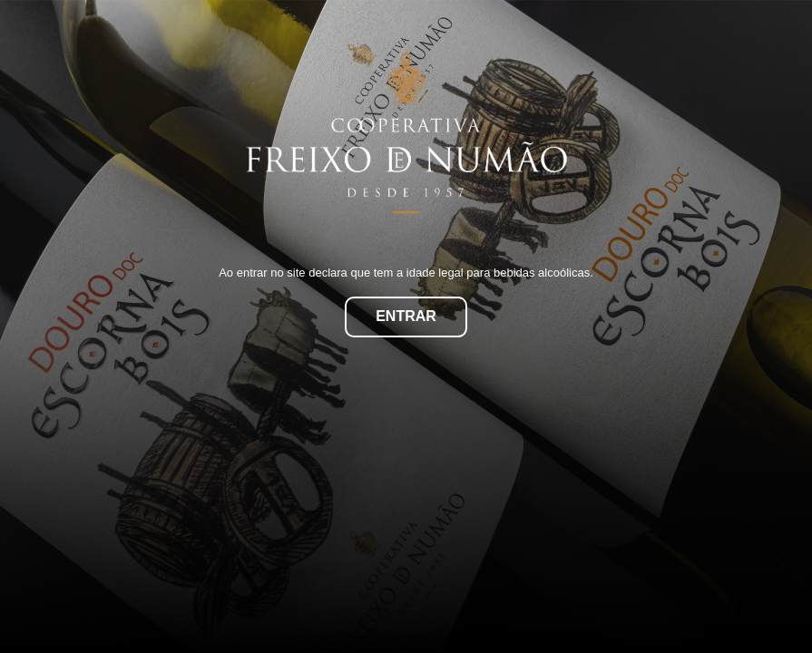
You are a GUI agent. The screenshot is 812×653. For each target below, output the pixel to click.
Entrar (406, 316)
